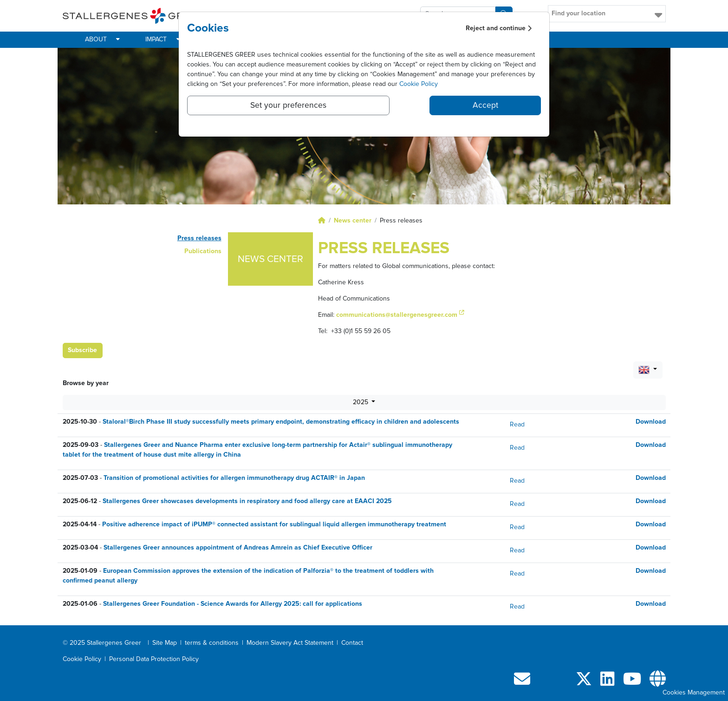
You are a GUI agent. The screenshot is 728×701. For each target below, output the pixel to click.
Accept (485, 105)
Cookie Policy (419, 84)
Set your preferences (288, 105)
